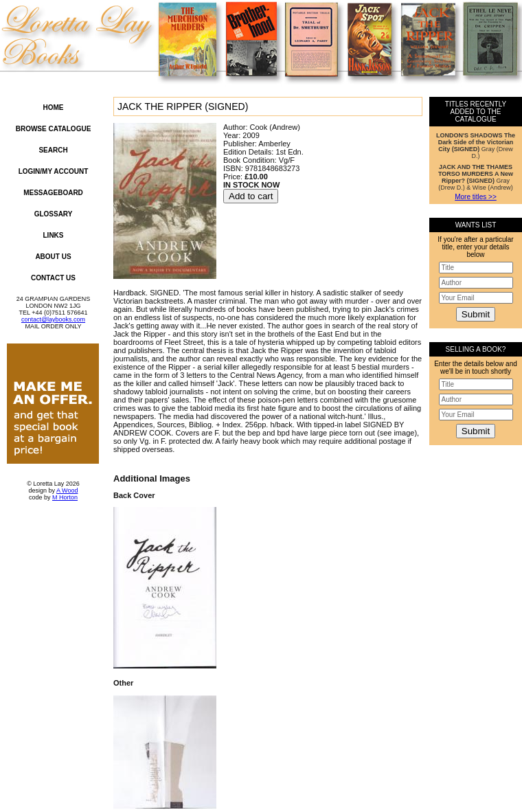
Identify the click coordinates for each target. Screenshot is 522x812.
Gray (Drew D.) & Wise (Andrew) (476, 177)
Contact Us (53, 278)
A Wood (67, 490)
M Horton (65, 497)
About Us (53, 257)
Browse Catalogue (54, 129)
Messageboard (53, 193)
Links (54, 235)
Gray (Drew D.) (476, 146)
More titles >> (476, 197)
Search (53, 150)
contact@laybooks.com (53, 319)
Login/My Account (54, 171)
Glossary (54, 214)
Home (54, 108)
